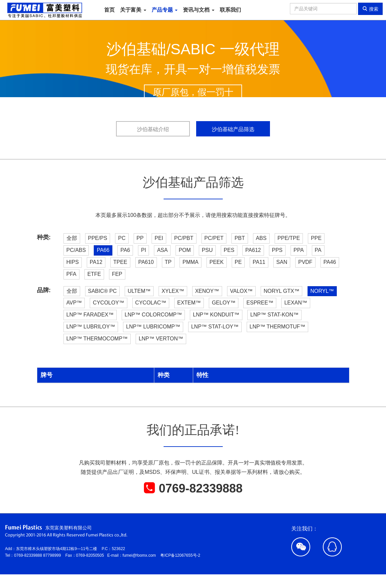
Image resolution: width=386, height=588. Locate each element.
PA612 (253, 250)
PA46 (330, 262)
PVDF (305, 262)
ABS (261, 238)
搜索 (370, 9)
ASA (162, 250)
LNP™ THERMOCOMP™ (97, 339)
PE (238, 262)
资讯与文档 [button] (198, 10)
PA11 (259, 262)
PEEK (217, 262)
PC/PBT (184, 238)
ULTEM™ (139, 291)
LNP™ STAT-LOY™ (215, 327)
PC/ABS (76, 250)
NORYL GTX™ (282, 291)
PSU (207, 250)
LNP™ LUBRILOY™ (91, 327)
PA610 (146, 262)
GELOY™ (224, 303)
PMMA (191, 262)
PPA (299, 250)
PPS (277, 250)
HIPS (73, 262)
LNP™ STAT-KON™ (274, 315)
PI (143, 250)
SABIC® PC (102, 291)
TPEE (120, 262)
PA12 (96, 262)
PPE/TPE (289, 238)
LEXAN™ (296, 303)
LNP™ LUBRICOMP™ (153, 327)
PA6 (125, 250)
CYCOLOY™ (108, 303)
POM (185, 250)
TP (168, 262)
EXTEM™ (189, 303)
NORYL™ (322, 291)
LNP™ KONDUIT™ (216, 315)
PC (122, 238)
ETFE (94, 274)
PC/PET (214, 238)
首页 (109, 10)
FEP (117, 274)
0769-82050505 (92, 555)
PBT (240, 238)
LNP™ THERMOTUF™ (278, 327)
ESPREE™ (260, 303)
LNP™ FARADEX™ (90, 315)
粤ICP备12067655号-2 (180, 555)
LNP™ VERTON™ (161, 339)
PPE (316, 238)
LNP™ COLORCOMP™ (153, 315)
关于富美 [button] (133, 10)
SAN (282, 262)
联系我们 (230, 10)
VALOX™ (241, 291)
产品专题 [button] (165, 10)
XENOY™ (207, 291)
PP (140, 238)
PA (318, 250)
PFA (71, 274)
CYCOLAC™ (151, 303)
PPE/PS (98, 238)
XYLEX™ (173, 291)
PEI (159, 238)
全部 (72, 238)
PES (229, 250)
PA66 (103, 250)
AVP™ (74, 303)
